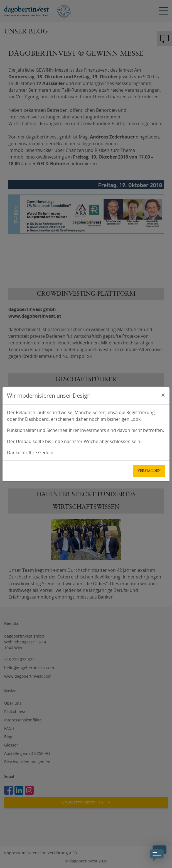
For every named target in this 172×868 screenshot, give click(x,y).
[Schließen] (163, 395)
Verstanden (149, 471)
